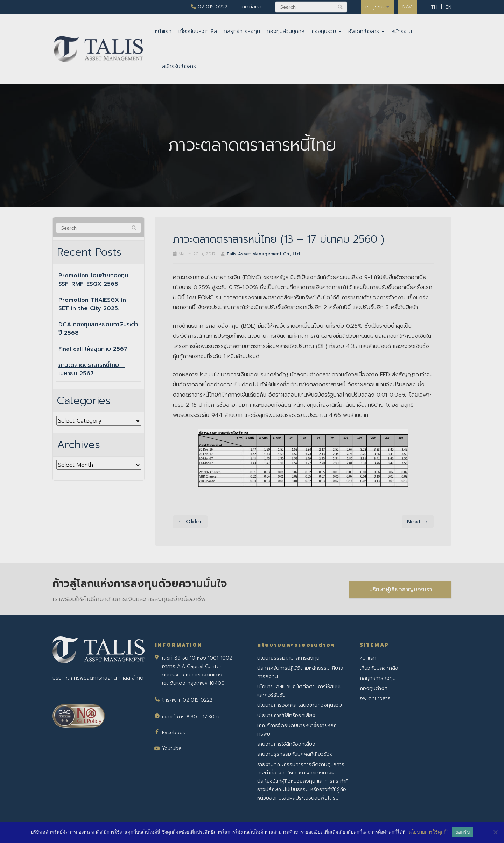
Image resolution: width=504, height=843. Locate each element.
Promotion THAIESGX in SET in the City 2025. (92, 304)
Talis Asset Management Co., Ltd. (264, 254)
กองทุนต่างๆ (374, 688)
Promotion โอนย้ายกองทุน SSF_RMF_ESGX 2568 (93, 280)
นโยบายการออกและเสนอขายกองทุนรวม (300, 705)
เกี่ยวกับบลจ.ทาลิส (198, 31)
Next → (418, 522)
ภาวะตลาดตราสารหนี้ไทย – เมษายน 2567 (92, 369)
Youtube (172, 748)
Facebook (174, 733)
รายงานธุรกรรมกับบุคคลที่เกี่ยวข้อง (295, 754)
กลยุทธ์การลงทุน (242, 31)
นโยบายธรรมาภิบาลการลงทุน (288, 658)
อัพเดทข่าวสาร (366, 31)
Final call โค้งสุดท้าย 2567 (93, 349)
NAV (407, 7)
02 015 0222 (208, 7)
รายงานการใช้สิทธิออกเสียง (286, 744)
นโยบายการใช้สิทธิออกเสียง (286, 715)
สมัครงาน (402, 31)
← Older (190, 522)
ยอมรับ (463, 832)
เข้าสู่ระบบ (376, 7)
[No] (495, 832)
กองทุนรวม (326, 31)
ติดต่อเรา (250, 7)
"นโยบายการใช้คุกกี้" (427, 832)
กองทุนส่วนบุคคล (286, 31)
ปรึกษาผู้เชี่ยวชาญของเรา (401, 589)
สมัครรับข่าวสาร (179, 66)
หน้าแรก (163, 31)
